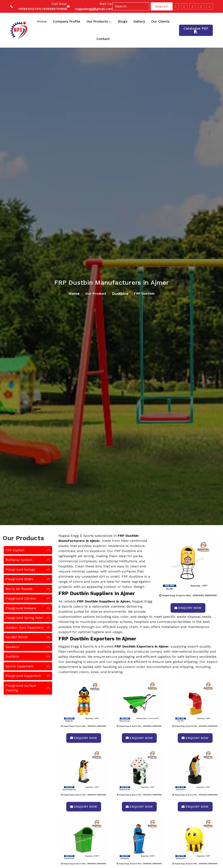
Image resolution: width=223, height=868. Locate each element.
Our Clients (160, 21)
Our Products (99, 21)
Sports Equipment (20, 666)
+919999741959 (54, 9)
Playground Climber (21, 598)
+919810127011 (30, 9)
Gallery (139, 21)
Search (162, 6)
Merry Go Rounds (19, 589)
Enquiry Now (188, 608)
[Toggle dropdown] (110, 21)
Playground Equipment (23, 676)
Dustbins (120, 293)
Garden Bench (17, 637)
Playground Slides (19, 579)
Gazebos (12, 647)
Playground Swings (20, 570)
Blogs (123, 21)
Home (42, 21)
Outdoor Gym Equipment (25, 628)
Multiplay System (19, 560)
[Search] (131, 6)
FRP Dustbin (15, 550)
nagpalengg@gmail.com (94, 9)
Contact (103, 39)
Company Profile (67, 21)
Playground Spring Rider (24, 618)
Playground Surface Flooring (21, 688)
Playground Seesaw (21, 608)
